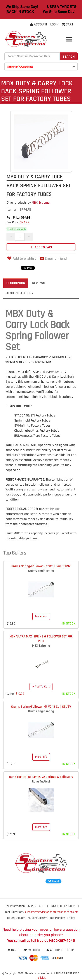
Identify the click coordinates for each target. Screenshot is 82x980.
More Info (41, 616)
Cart (13, 950)
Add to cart (41, 247)
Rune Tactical (41, 782)
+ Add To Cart (41, 687)
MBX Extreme (28, 203)
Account (39, 24)
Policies (41, 978)
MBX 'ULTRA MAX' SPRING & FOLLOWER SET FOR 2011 (41, 639)
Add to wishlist (21, 258)
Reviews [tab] (39, 283)
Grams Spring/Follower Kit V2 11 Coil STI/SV (41, 566)
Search (69, 56)
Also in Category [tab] (20, 293)
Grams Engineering (41, 571)
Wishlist (32, 950)
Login (54, 24)
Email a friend (53, 258)
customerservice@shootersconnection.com (52, 912)
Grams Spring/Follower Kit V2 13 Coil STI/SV (41, 707)
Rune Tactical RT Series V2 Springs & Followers (41, 777)
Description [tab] (16, 283)
